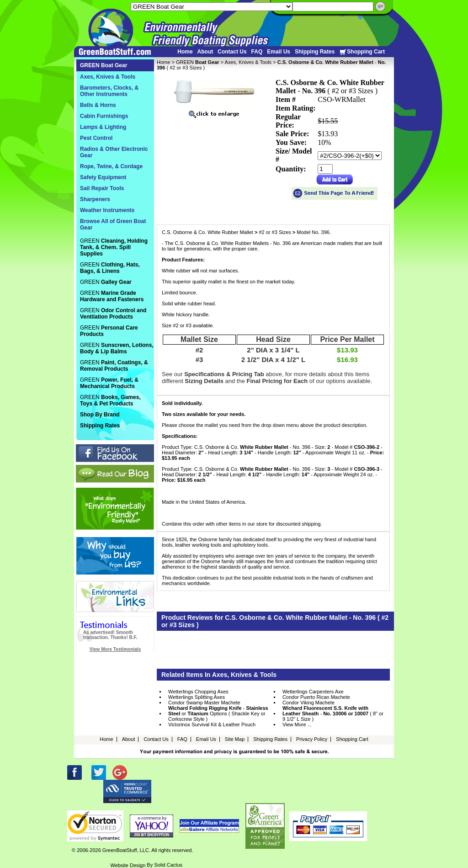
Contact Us (232, 52)
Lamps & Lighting (103, 127)
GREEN (198, 62)
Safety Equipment (103, 177)
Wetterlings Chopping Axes (198, 692)
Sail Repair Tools (102, 188)
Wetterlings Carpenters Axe (313, 692)
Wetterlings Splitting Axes (197, 697)
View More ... (297, 724)
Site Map (235, 739)
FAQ (257, 52)
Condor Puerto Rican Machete (316, 697)
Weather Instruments (107, 210)
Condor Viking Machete (308, 703)
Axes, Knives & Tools (248, 62)
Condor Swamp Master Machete (204, 703)
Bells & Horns (98, 105)
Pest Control (96, 138)
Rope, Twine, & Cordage (111, 166)
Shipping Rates (315, 52)
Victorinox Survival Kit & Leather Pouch (212, 724)
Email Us (279, 52)
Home (185, 52)
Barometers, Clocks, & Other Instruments (109, 91)
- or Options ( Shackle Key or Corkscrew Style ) (218, 714)
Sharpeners (95, 199)
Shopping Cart (362, 52)
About (205, 52)
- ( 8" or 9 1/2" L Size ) (333, 714)
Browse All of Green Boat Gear (113, 224)
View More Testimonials (115, 649)
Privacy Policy (312, 739)
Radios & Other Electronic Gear (114, 152)
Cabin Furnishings (104, 116)
